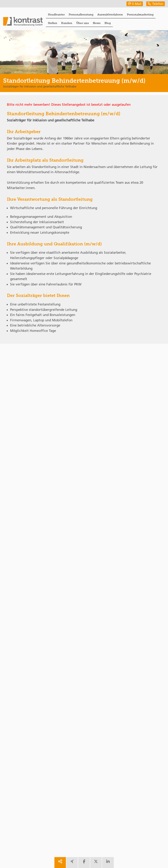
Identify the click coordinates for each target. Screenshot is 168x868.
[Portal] (23, 22)
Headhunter (56, 14)
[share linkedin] (108, 863)
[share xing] (72, 863)
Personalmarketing (140, 14)
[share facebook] (84, 863)
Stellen (53, 23)
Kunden (67, 23)
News (97, 23)
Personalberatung (81, 14)
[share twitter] (96, 863)
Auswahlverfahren (110, 14)
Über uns (83, 23)
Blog (108, 23)
